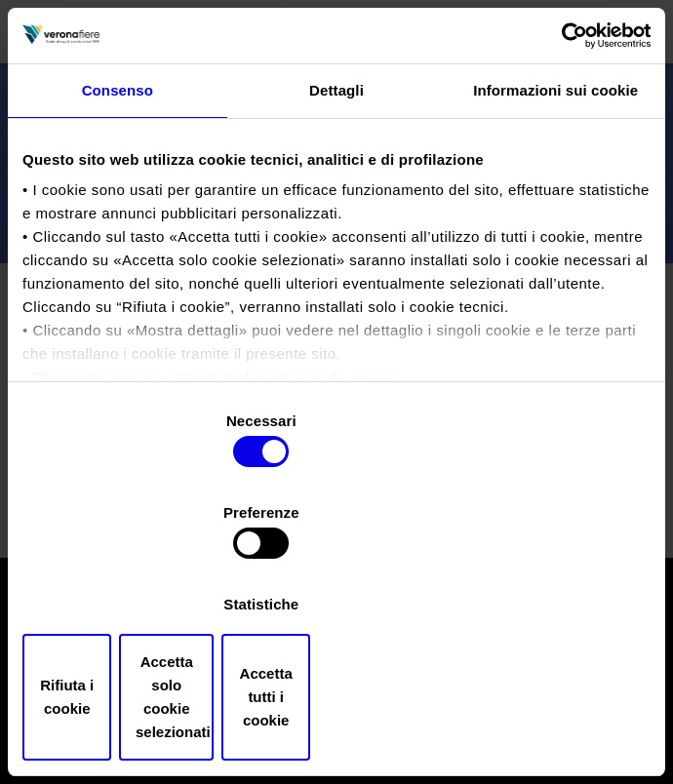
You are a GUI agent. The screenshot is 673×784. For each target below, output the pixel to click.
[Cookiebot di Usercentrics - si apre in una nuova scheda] (565, 122)
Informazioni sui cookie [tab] (555, 178)
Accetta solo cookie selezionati (337, 635)
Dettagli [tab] (336, 178)
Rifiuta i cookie (124, 635)
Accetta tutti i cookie (549, 635)
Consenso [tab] (118, 178)
